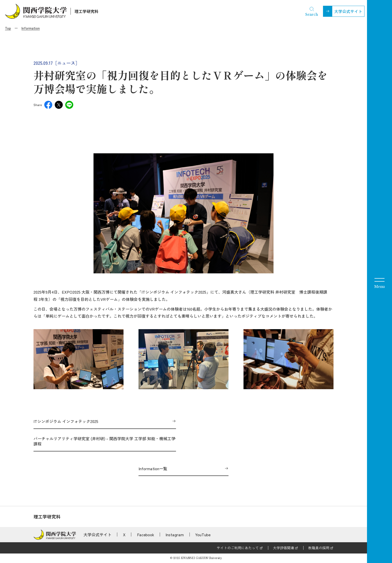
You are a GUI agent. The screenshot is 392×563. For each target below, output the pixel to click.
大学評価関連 (283, 548)
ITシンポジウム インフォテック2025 (66, 421)
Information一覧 (153, 468)
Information (31, 28)
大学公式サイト (348, 11)
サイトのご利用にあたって (238, 548)
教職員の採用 (319, 548)
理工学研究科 (86, 11)
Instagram (175, 534)
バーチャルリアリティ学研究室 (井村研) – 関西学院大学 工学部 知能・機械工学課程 (104, 441)
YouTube (203, 534)
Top (8, 28)
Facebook (146, 534)
